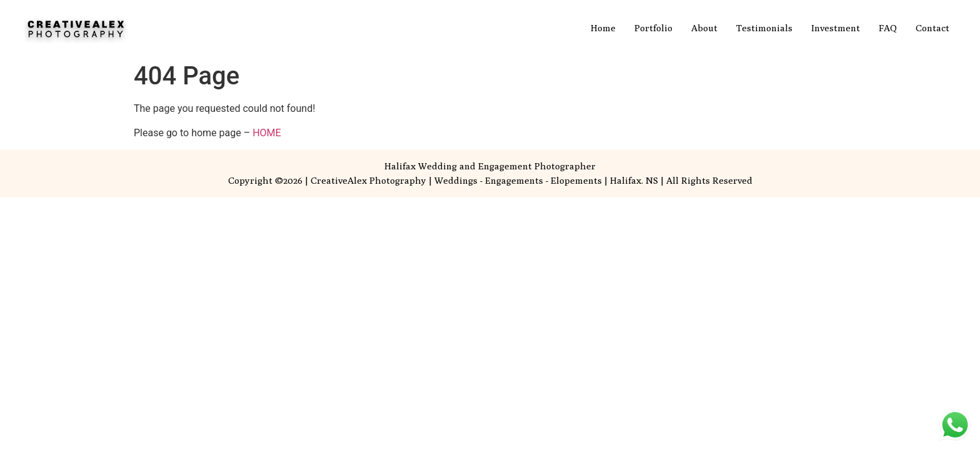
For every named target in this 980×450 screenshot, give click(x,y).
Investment (836, 28)
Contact (932, 28)
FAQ (888, 28)
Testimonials (764, 28)
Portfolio (653, 28)
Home (603, 28)
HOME (267, 133)
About (704, 28)
